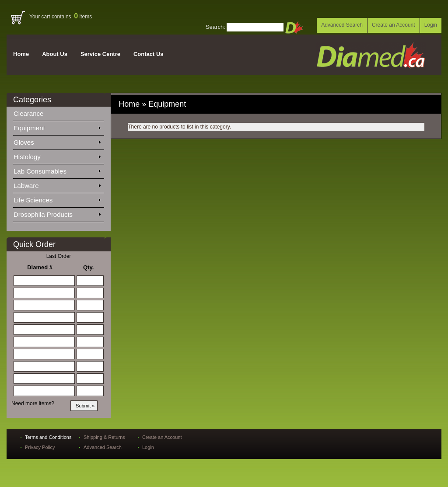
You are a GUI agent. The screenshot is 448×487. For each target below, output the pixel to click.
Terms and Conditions (48, 437)
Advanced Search (342, 25)
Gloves (57, 141)
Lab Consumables (57, 170)
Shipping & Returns (104, 437)
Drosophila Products (57, 213)
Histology (57, 155)
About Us (55, 54)
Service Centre (100, 54)
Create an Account (394, 25)
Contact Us (149, 54)
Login (431, 25)
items (83, 17)
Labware (57, 184)
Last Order (59, 256)
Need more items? (33, 404)
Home (21, 54)
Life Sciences (57, 198)
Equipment (57, 126)
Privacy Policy (40, 447)
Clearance (34, 112)
